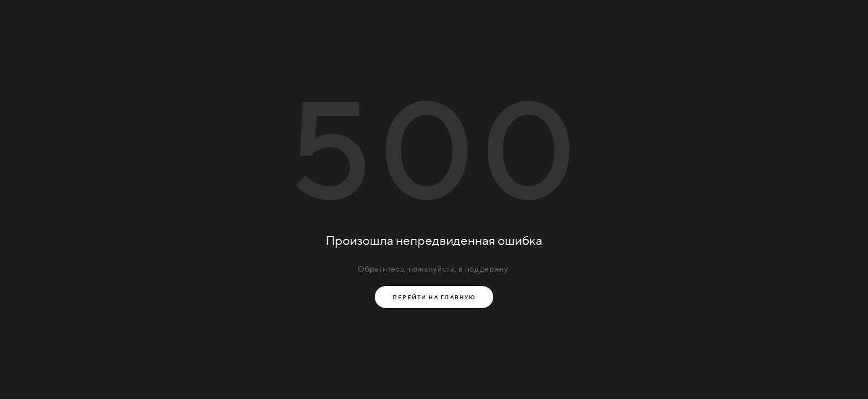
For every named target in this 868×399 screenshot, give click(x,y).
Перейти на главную (434, 297)
